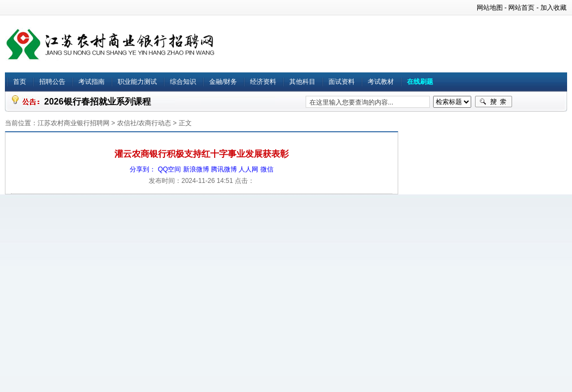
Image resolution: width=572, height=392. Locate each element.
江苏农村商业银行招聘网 (74, 123)
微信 (267, 169)
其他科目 (302, 82)
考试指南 (92, 82)
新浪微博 (196, 169)
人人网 (248, 169)
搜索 (494, 102)
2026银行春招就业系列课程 (98, 102)
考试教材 (381, 82)
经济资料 (263, 82)
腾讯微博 (224, 169)
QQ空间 (170, 169)
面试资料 (342, 82)
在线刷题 (420, 82)
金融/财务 (223, 82)
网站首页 (521, 8)
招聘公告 (52, 82)
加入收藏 (553, 8)
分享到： (143, 169)
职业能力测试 (137, 82)
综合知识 (183, 82)
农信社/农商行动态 (144, 123)
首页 (20, 82)
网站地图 (490, 8)
